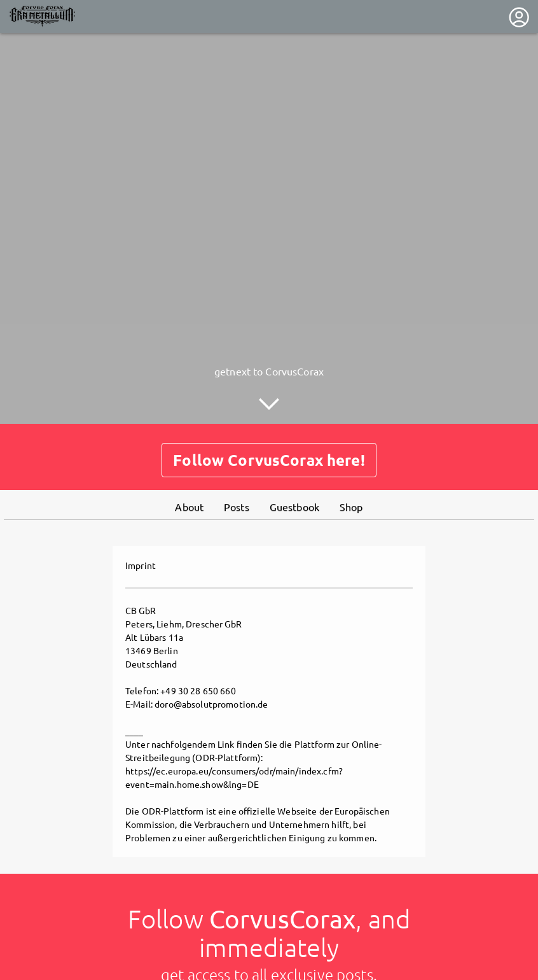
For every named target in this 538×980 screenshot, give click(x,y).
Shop (351, 506)
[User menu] (519, 17)
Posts (237, 506)
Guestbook (294, 506)
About (189, 506)
